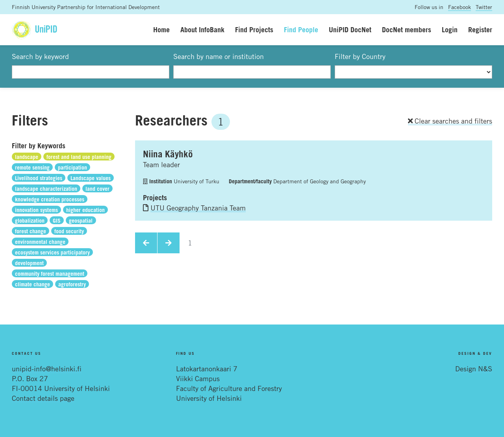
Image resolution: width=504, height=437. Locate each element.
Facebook (460, 7)
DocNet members (407, 30)
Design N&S (474, 369)
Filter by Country (360, 56)
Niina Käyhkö (168, 154)
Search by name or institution (219, 56)
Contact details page (43, 398)
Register (480, 30)
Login (450, 30)
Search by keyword (40, 56)
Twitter (484, 7)
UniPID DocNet (350, 30)
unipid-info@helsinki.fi (47, 369)
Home (161, 30)
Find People (301, 30)
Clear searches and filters (450, 121)
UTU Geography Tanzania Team (198, 208)
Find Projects (254, 30)
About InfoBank (202, 30)
